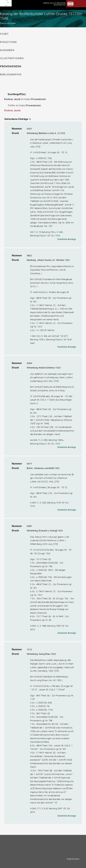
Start (4, 34)
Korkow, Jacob (12, 110)
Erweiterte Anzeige (67, 239)
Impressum (73, 859)
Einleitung (8, 42)
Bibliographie (11, 74)
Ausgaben (7, 50)
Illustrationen (12, 58)
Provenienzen (11, 66)
